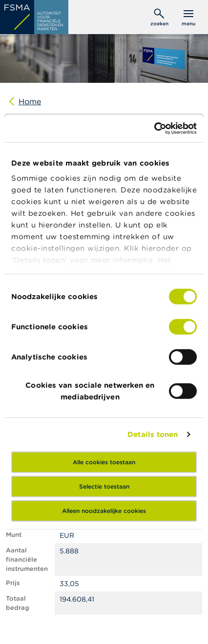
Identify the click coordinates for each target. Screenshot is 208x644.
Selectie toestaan (104, 486)
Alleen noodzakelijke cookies (104, 510)
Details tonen (153, 434)
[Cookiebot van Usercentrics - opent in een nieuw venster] (154, 129)
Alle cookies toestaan (104, 462)
